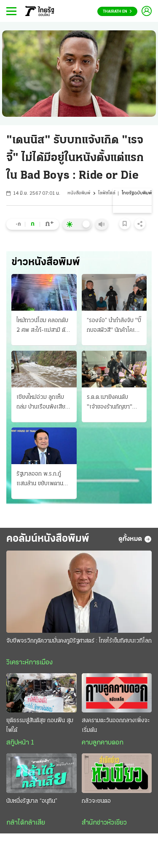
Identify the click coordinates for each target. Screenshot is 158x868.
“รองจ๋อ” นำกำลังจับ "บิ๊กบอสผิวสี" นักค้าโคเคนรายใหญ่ (114, 326)
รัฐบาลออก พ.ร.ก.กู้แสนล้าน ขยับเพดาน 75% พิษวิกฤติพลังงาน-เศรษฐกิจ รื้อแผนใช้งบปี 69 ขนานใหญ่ (42, 480)
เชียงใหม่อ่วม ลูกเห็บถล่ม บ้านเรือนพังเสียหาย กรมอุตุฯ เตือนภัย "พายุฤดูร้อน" (42, 403)
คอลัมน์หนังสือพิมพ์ (48, 539)
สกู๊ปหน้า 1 (20, 743)
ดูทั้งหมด (135, 539)
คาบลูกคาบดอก (103, 743)
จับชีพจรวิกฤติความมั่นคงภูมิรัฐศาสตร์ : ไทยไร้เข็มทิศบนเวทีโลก (79, 641)
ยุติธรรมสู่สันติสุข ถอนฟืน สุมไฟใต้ (40, 726)
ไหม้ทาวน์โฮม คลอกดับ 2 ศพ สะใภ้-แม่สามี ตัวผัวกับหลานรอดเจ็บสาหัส (43, 326)
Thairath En (117, 12)
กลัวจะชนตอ (96, 801)
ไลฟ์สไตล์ (107, 193)
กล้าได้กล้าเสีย (26, 823)
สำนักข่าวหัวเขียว (104, 823)
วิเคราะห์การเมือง (29, 663)
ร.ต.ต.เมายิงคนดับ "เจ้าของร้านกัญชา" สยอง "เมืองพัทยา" (110, 403)
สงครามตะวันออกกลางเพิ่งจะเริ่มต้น (116, 726)
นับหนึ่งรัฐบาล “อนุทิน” (32, 801)
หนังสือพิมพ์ (79, 193)
